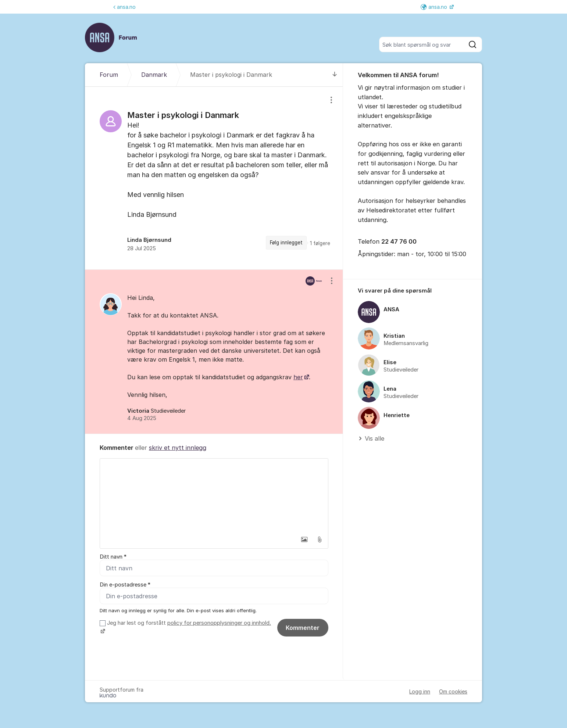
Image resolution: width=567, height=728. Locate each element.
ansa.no (124, 7)
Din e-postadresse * (125, 585)
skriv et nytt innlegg (178, 448)
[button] (304, 539)
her (298, 377)
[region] (214, 178)
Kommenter (303, 628)
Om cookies (453, 691)
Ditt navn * (113, 557)
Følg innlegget (286, 243)
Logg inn (420, 691)
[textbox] (214, 495)
